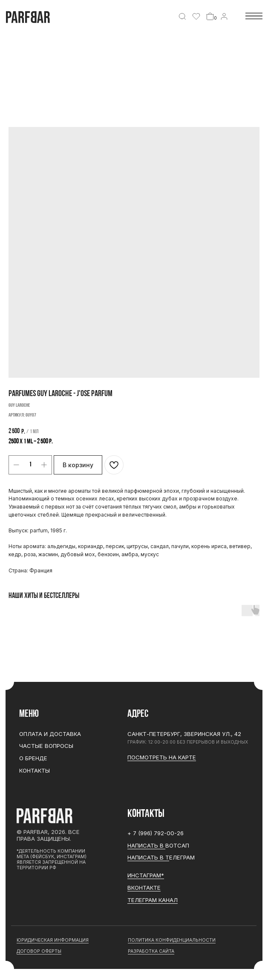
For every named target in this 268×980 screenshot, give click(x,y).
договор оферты (39, 951)
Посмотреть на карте (162, 757)
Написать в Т (148, 857)
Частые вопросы (46, 746)
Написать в (146, 845)
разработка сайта (151, 951)
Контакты (35, 770)
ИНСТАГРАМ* (146, 875)
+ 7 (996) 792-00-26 (156, 833)
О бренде (33, 758)
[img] (182, 17)
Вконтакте (144, 888)
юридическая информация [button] (53, 940)
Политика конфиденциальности (172, 940)
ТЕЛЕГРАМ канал (153, 900)
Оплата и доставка (50, 734)
